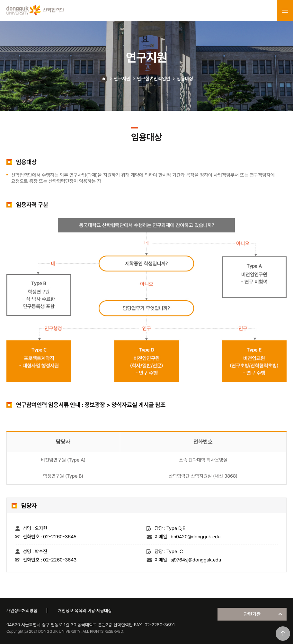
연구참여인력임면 (154, 79)
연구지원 (122, 79)
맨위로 (283, 634)
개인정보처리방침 (22, 611)
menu (285, 11)
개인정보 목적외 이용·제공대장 (85, 611)
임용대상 (185, 79)
